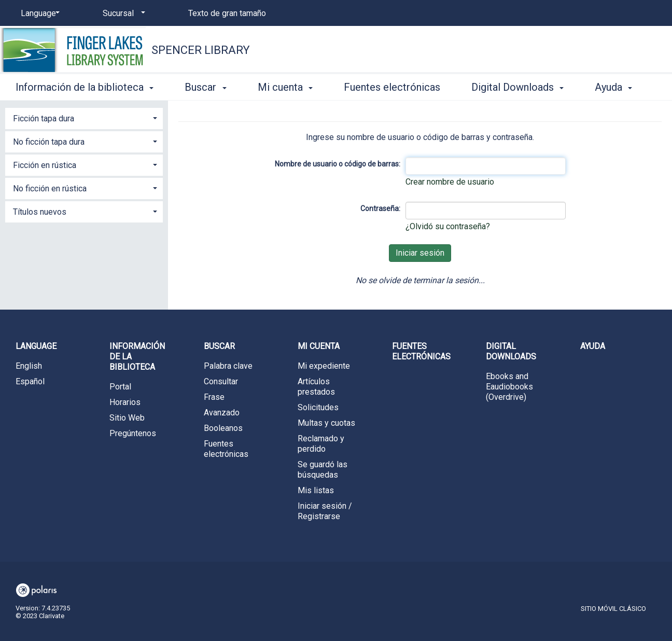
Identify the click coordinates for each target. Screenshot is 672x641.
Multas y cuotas (326, 423)
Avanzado (222, 413)
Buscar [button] (205, 87)
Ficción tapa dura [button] (44, 119)
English (29, 366)
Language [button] (36, 346)
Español (30, 381)
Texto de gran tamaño (227, 13)
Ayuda (593, 346)
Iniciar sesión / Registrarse (325, 511)
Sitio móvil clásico (613, 609)
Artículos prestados (316, 387)
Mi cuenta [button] (285, 87)
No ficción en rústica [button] (50, 189)
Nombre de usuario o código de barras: (338, 164)
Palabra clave (228, 366)
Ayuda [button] (613, 87)
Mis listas (316, 490)
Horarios (125, 402)
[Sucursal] (122, 13)
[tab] (84, 117)
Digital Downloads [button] (517, 87)
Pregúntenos (133, 433)
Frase (214, 397)
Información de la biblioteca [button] (85, 87)
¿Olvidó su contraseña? (448, 226)
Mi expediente (324, 366)
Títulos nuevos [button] (40, 212)
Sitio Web (127, 418)
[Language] (38, 13)
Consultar (221, 381)
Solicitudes (318, 407)
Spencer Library (201, 50)
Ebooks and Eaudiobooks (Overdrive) (509, 387)
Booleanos (223, 428)
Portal (120, 387)
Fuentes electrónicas (392, 87)
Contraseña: (380, 208)
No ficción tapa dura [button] (49, 142)
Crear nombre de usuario (450, 182)
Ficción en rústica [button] (45, 165)
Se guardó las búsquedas (323, 470)
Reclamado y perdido (321, 444)
